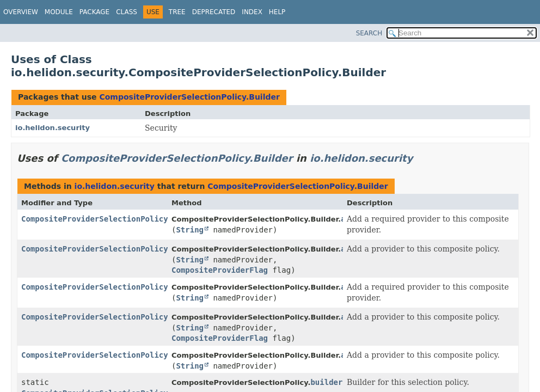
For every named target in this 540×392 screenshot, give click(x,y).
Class (127, 12)
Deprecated (214, 12)
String (190, 230)
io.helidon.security (53, 128)
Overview (21, 12)
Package (94, 12)
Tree (177, 12)
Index (252, 12)
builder (326, 382)
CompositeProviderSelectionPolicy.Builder (189, 97)
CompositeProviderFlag (220, 270)
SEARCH (369, 33)
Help (277, 12)
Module (59, 12)
